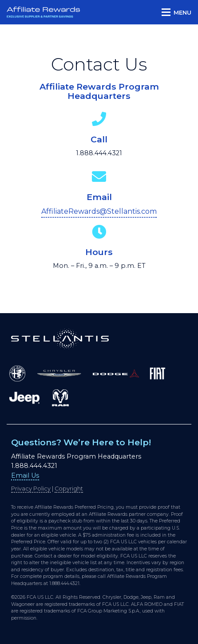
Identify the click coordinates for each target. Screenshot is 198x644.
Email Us (25, 475)
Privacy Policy (31, 489)
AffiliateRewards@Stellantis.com (99, 211)
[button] (176, 12)
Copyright (69, 489)
